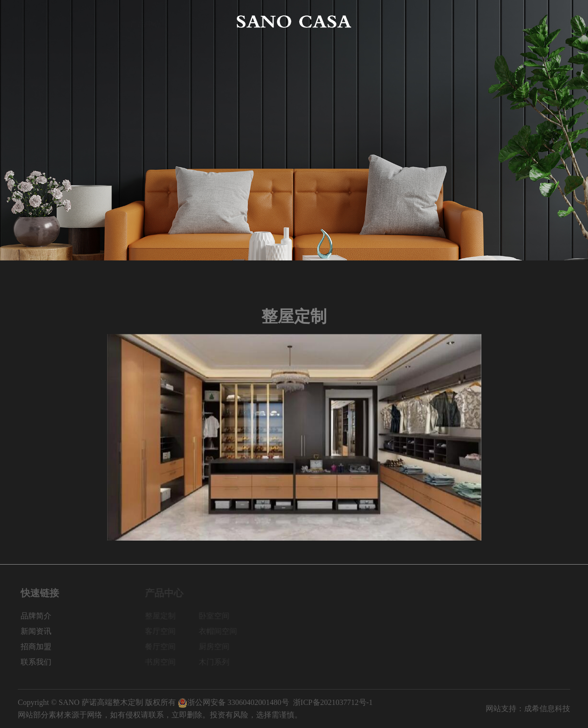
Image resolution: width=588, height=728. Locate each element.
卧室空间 (217, 616)
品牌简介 (89, 21)
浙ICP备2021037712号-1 (333, 702)
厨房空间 (217, 647)
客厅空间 (163, 631)
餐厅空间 (163, 647)
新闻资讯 (442, 21)
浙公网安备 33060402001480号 (233, 702)
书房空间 (163, 662)
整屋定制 (163, 616)
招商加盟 (499, 21)
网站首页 (33, 21)
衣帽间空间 (221, 631)
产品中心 (146, 21)
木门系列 (217, 662)
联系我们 (555, 21)
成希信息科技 (547, 709)
